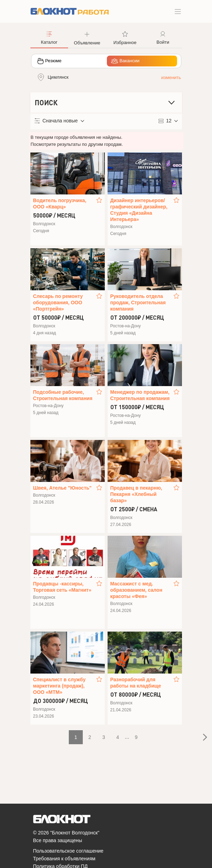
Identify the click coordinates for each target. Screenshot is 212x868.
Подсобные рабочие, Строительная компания (63, 395)
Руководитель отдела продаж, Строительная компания (138, 303)
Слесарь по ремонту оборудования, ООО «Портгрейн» (58, 303)
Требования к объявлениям (64, 859)
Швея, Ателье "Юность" (63, 488)
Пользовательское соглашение (68, 851)
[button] (87, 37)
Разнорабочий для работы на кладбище (136, 683)
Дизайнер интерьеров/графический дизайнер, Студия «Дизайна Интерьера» (139, 210)
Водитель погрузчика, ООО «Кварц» (60, 204)
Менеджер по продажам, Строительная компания (140, 395)
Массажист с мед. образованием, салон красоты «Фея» (136, 590)
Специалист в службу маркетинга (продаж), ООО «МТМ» (60, 686)
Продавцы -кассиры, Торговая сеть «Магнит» (62, 587)
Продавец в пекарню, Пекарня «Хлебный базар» (136, 494)
